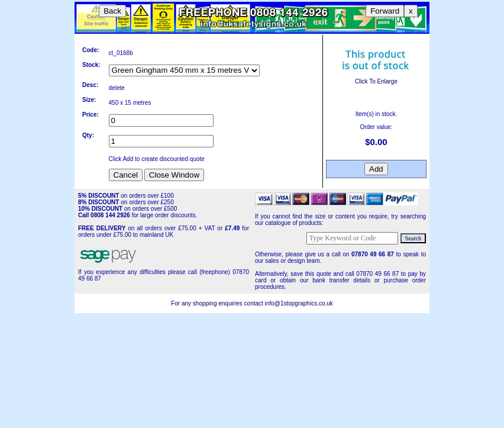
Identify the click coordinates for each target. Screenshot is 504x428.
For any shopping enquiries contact (218, 303)
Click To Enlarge (376, 78)
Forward (385, 11)
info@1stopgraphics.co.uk (299, 303)
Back (112, 11)
